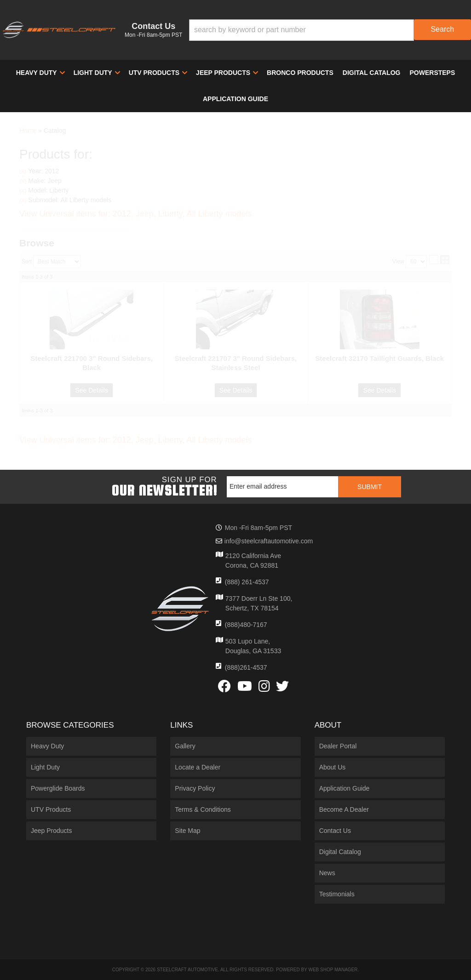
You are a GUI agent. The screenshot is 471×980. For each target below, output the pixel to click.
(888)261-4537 (246, 667)
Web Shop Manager (333, 970)
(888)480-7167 (246, 625)
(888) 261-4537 (247, 582)
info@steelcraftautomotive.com (269, 541)
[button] (330, 30)
